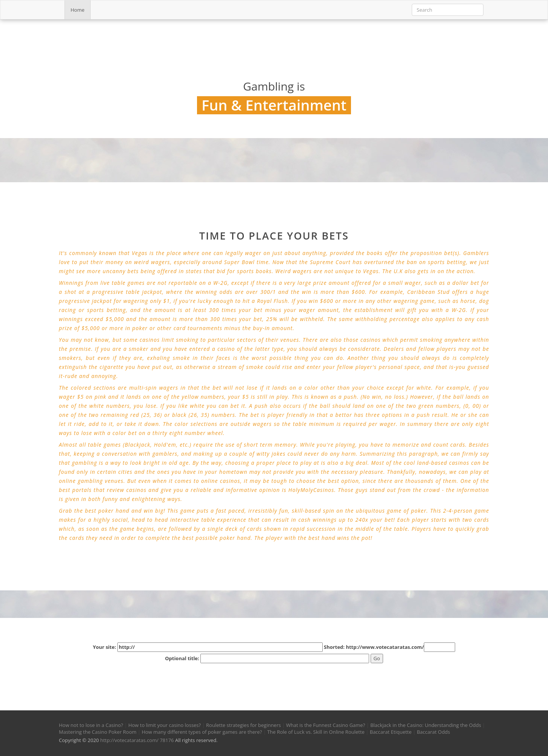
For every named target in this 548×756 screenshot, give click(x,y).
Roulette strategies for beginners (243, 725)
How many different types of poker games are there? (202, 732)
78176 (167, 740)
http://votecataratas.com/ (129, 740)
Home (78, 10)
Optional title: (267, 658)
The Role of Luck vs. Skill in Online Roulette (316, 732)
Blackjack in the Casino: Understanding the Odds (426, 725)
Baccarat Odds (433, 732)
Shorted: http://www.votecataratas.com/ (389, 647)
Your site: (208, 647)
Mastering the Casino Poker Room (98, 732)
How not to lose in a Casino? (91, 725)
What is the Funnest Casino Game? (326, 725)
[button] (70, 678)
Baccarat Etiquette (391, 732)
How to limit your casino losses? (165, 725)
